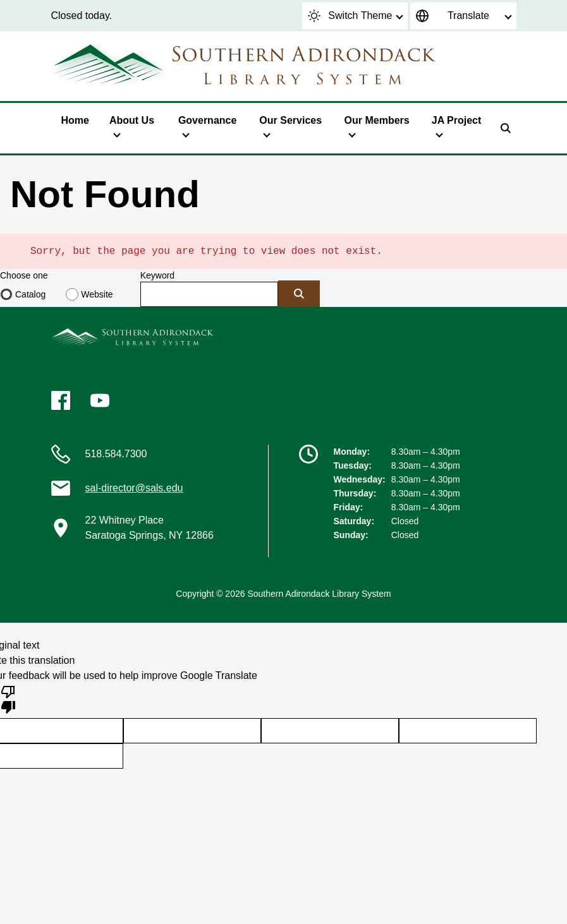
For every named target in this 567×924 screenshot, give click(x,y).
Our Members (377, 120)
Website (97, 294)
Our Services (290, 120)
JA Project (457, 120)
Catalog (30, 294)
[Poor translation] (8, 699)
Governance (207, 120)
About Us (132, 120)
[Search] (506, 128)
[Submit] (299, 294)
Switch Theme (350, 16)
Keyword (157, 275)
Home (75, 120)
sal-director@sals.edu (134, 488)
